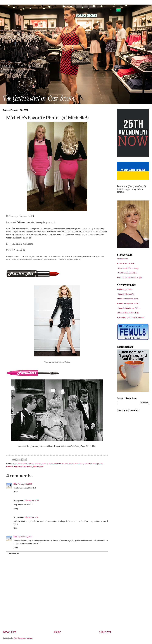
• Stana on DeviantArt (126, 294)
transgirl (9, 467)
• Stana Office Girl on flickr (128, 313)
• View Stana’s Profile (126, 263)
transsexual (18, 467)
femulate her (59, 464)
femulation (69, 464)
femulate (50, 464)
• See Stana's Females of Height (130, 278)
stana (90, 464)
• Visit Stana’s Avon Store (127, 273)
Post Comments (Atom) (23, 638)
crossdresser (17, 464)
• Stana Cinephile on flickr (127, 299)
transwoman (38, 467)
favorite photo (40, 464)
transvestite (28, 467)
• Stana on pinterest (125, 290)
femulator (78, 464)
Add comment (13, 554)
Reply (16, 492)
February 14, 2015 (32, 517)
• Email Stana (122, 259)
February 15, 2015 (25, 537)
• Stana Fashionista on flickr (128, 308)
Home (57, 632)
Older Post (105, 632)
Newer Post (9, 632)
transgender (98, 464)
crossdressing (28, 464)
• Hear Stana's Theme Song (128, 268)
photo (85, 464)
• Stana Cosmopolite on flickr (129, 303)
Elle (15, 484)
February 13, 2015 (25, 484)
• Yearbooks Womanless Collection (131, 318)
